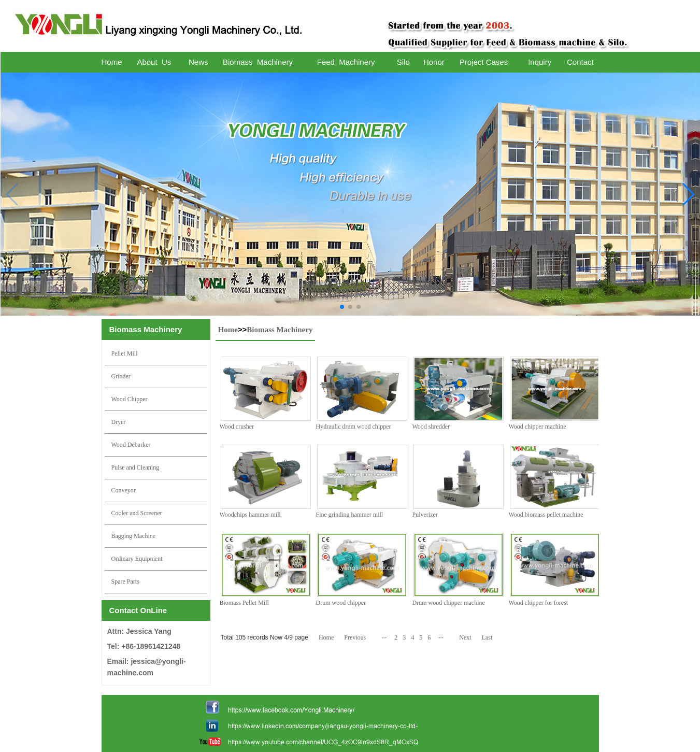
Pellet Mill (125, 353)
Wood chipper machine (538, 427)
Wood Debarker (131, 445)
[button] (342, 307)
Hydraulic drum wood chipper (354, 427)
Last (487, 637)
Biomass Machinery (280, 330)
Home (228, 330)
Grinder (121, 376)
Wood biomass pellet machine (546, 515)
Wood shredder (431, 427)
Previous (355, 637)
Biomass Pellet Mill (244, 603)
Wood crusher (237, 427)
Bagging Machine (134, 536)
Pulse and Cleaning (135, 467)
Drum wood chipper (341, 603)
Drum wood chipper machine (449, 603)
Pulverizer (425, 515)
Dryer (119, 422)
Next (465, 637)
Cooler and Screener (137, 513)
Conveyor (124, 490)
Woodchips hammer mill (250, 515)
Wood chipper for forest (539, 603)
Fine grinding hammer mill (350, 515)
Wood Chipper (130, 399)
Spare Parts (125, 581)
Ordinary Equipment (137, 559)
